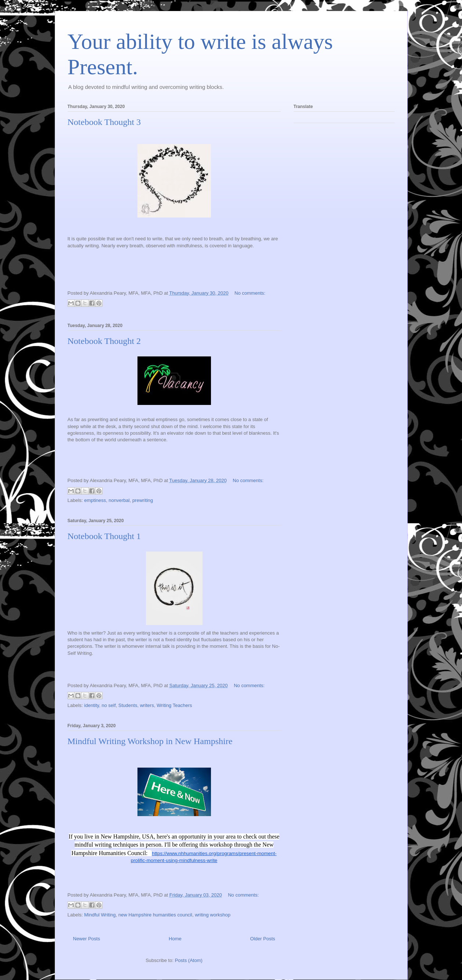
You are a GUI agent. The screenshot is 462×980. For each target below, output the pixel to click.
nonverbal (119, 500)
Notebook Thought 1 (104, 536)
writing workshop (213, 915)
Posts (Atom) (189, 960)
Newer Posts (87, 939)
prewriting (143, 500)
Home (175, 939)
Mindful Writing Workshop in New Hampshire (150, 741)
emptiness (95, 500)
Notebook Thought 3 (104, 122)
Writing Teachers (174, 705)
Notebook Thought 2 (104, 341)
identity (92, 705)
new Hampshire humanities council (155, 915)
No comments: (250, 293)
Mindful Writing (100, 915)
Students (128, 705)
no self (109, 705)
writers (147, 705)
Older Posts (263, 939)
